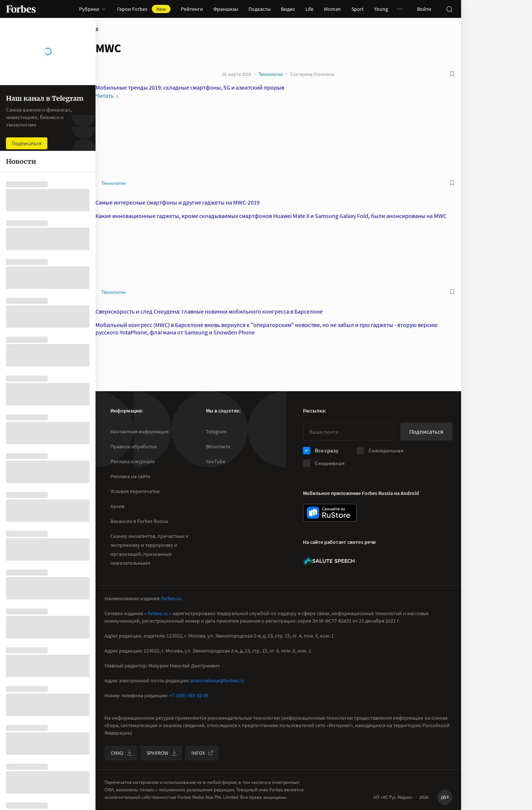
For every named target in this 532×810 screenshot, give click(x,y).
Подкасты (259, 9)
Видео (288, 9)
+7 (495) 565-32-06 (189, 695)
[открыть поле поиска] (449, 9)
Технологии (271, 74)
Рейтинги (192, 9)
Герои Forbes (144, 9)
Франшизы (226, 9)
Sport (358, 9)
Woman (332, 9)
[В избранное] (452, 74)
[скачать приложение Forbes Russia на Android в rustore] (330, 513)
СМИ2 (122, 753)
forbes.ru (172, 598)
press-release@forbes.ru (217, 680)
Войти (424, 9)
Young (381, 9)
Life (309, 9)
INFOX (203, 753)
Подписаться (426, 432)
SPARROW (162, 753)
